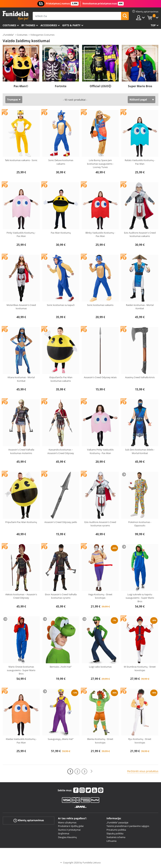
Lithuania (111, 841)
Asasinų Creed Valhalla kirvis (140, 377)
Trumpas (12, 100)
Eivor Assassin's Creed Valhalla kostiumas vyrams (61, 596)
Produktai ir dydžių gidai (71, 826)
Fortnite (61, 86)
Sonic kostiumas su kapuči (61, 305)
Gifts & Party (71, 25)
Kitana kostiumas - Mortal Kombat (21, 379)
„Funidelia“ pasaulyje (117, 822)
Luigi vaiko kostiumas (100, 667)
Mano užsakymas (67, 822)
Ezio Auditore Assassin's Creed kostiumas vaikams (140, 234)
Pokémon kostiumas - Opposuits (140, 524)
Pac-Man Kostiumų (61, 233)
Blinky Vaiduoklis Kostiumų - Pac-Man (100, 234)
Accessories (49, 25)
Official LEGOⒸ (100, 86)
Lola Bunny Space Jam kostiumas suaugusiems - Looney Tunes (100, 164)
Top (153, 25)
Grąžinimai (64, 833)
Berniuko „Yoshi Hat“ (61, 667)
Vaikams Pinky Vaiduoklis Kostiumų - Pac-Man (100, 451)
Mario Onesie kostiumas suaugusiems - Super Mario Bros (21, 670)
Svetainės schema (116, 837)
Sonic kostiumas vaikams (100, 305)
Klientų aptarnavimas (29, 820)
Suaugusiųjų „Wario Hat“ (61, 739)
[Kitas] (91, 771)
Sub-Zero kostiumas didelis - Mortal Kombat (140, 451)
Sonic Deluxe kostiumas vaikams (61, 162)
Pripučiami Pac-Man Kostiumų (21, 522)
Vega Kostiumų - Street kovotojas (100, 596)
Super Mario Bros (140, 86)
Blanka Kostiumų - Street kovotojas (100, 741)
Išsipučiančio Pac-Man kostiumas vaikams (61, 379)
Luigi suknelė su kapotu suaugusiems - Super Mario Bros (140, 598)
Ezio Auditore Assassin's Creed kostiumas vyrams (100, 524)
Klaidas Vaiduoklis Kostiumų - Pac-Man (21, 741)
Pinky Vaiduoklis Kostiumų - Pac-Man (21, 234)
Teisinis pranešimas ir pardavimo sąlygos (128, 826)
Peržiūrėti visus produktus (143, 771)
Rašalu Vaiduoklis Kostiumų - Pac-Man (140, 162)
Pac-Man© (21, 86)
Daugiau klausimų (67, 837)
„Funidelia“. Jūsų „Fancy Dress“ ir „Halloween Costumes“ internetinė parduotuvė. (15, 16)
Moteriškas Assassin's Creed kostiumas (21, 307)
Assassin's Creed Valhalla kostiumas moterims (21, 451)
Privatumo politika (116, 830)
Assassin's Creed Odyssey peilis (61, 522)
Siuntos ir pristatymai (69, 830)
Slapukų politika (115, 833)
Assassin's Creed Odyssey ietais (100, 377)
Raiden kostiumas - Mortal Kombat (140, 307)
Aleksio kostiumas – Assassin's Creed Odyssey (21, 596)
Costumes (9, 25)
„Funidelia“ (8, 35)
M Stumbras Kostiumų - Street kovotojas (140, 668)
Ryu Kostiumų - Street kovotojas (140, 741)
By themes (28, 25)
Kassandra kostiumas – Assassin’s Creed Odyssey (61, 451)
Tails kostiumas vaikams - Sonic (21, 160)
